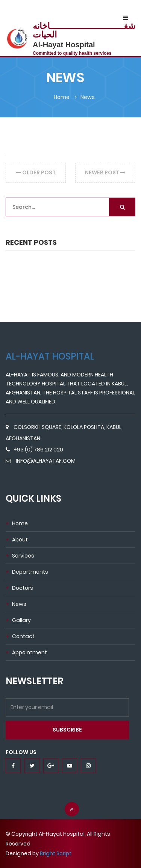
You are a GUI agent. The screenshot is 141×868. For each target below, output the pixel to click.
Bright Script (56, 853)
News (88, 97)
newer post (105, 172)
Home (17, 523)
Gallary (18, 620)
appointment (26, 652)
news (16, 604)
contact (20, 636)
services (20, 556)
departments (27, 572)
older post (36, 172)
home (62, 97)
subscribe (67, 730)
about (17, 540)
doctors (19, 588)
